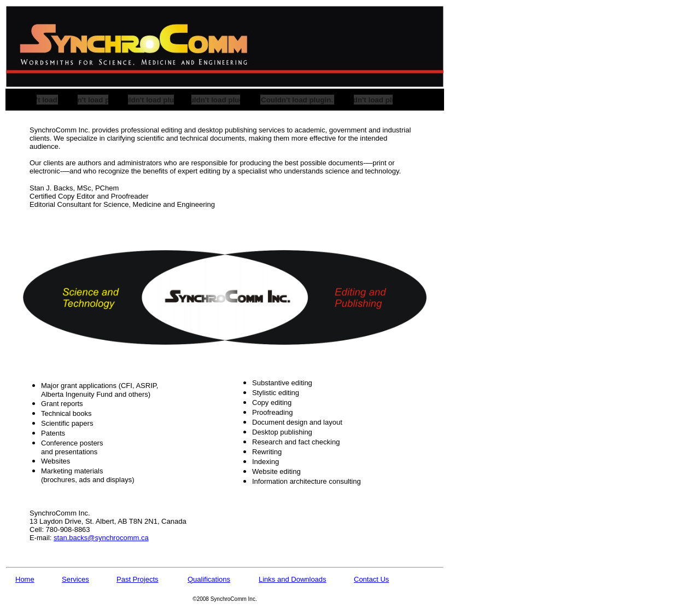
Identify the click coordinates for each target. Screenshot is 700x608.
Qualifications (209, 579)
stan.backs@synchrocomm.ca (101, 538)
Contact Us (371, 579)
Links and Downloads (293, 579)
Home (25, 579)
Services (75, 579)
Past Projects (138, 579)
